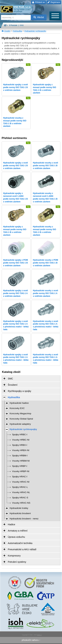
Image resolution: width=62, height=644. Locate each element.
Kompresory (14, 556)
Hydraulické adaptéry (20, 424)
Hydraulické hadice (19, 403)
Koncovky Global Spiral (21, 419)
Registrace (54, 2)
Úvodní (7, 31)
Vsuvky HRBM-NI (21, 461)
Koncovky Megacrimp (20, 413)
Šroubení (13, 385)
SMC (10, 379)
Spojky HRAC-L (20, 487)
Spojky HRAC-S (20, 498)
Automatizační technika (20, 543)
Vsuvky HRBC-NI (21, 440)
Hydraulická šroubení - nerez (24, 519)
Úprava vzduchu (16, 537)
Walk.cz (39, 635)
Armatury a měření (18, 531)
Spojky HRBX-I (20, 445)
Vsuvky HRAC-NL (21, 492)
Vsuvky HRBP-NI (21, 471)
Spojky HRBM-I (20, 456)
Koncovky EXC (17, 408)
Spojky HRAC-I (20, 477)
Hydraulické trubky (19, 508)
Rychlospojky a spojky (20, 391)
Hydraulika (17, 31)
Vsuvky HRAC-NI (21, 482)
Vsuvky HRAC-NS (21, 503)
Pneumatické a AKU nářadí (22, 549)
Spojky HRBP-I (20, 466)
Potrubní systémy (17, 562)
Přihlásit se (38, 2)
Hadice (11, 524)
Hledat (39, 17)
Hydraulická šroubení (20, 513)
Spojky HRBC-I (20, 435)
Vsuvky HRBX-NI (21, 450)
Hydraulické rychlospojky (35, 31)
